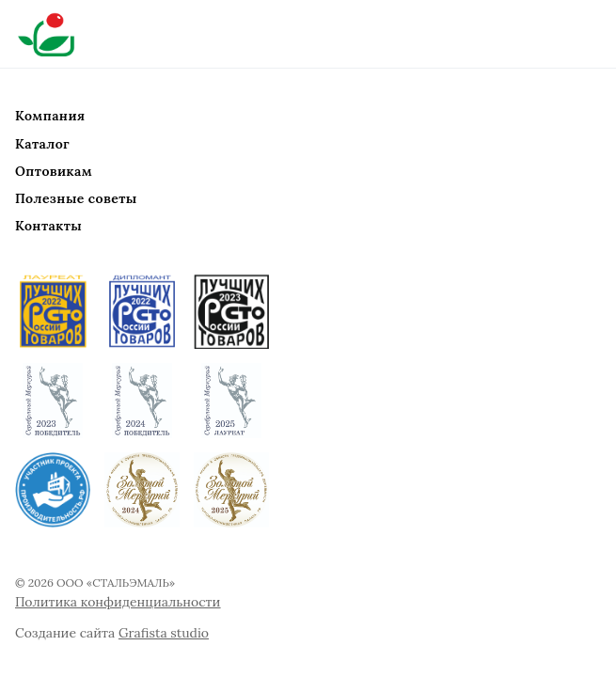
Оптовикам (54, 171)
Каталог (42, 144)
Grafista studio (164, 633)
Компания (50, 116)
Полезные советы (76, 198)
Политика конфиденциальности (118, 602)
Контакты (48, 226)
